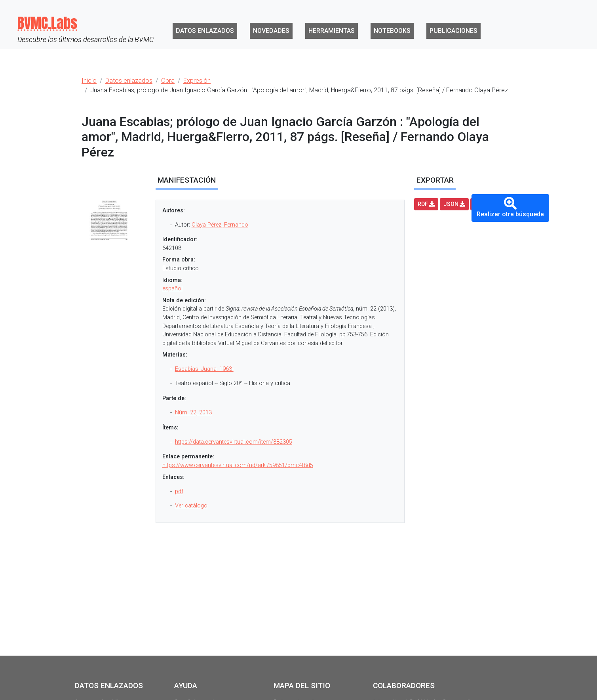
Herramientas (332, 31)
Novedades (271, 31)
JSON (454, 204)
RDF (426, 204)
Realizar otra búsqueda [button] (510, 207)
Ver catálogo (191, 506)
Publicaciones (453, 31)
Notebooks (392, 31)
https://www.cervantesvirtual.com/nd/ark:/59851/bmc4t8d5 (238, 465)
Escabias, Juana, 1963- (204, 369)
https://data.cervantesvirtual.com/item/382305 (234, 442)
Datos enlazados (205, 31)
